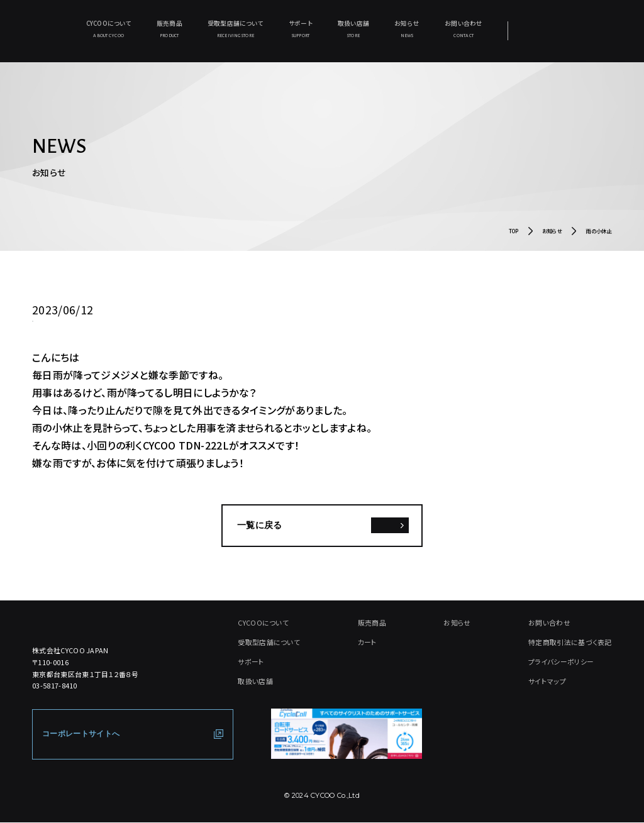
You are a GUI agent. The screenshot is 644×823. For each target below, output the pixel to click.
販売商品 (169, 30)
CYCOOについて (108, 30)
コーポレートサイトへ (81, 734)
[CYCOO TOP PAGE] (104, 622)
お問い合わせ (464, 30)
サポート (301, 30)
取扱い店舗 (353, 30)
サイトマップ (547, 682)
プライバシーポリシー (561, 662)
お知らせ (407, 30)
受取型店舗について (236, 30)
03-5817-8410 (55, 687)
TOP (514, 232)
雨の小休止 (599, 232)
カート (368, 643)
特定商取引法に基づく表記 (570, 643)
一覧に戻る (260, 526)
